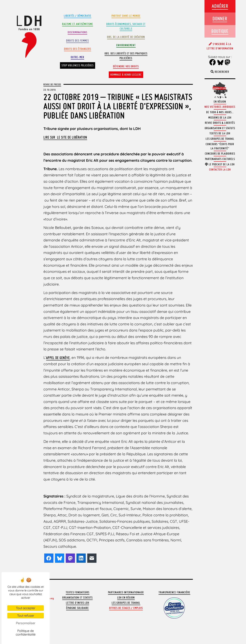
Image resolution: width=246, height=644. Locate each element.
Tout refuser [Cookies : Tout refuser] (26, 616)
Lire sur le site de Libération (65, 137)
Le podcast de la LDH (220, 164)
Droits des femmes (77, 41)
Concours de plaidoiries (220, 154)
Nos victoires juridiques (220, 107)
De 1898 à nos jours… (220, 112)
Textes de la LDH (220, 133)
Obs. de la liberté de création (126, 37)
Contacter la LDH (220, 170)
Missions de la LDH (220, 118)
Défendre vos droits (126, 66)
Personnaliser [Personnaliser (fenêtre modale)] (26, 623)
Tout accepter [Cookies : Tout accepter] (26, 608)
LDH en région (126, 598)
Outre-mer (77, 57)
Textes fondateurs (78, 592)
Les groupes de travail (126, 603)
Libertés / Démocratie (78, 16)
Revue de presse (52, 84)
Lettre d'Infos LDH (78, 603)
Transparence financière (174, 592)
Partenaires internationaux (126, 592)
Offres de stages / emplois (126, 608)
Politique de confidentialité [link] (26, 633)
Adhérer (220, 6)
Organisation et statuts (77, 598)
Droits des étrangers (78, 49)
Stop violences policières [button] (78, 65)
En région (220, 102)
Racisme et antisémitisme (78, 24)
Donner (220, 19)
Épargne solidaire (77, 608)
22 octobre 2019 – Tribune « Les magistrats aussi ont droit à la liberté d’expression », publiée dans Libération (118, 106)
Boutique (220, 31)
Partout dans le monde (126, 16)
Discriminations (77, 32)
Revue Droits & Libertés (220, 123)
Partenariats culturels (220, 159)
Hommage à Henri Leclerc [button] (126, 75)
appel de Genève (58, 358)
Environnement (126, 45)
